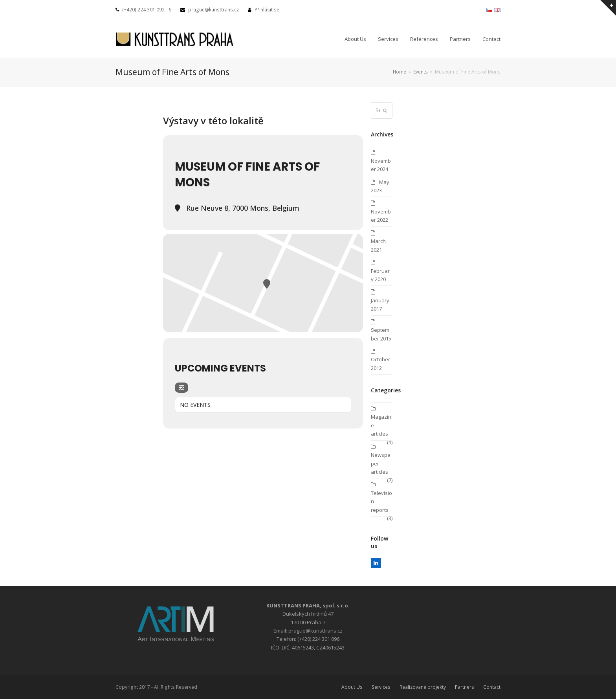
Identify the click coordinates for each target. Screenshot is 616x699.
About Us (352, 687)
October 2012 (380, 363)
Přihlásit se (267, 10)
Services (381, 687)
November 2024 (381, 165)
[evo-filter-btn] (181, 388)
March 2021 (378, 245)
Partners (465, 687)
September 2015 (381, 334)
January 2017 (380, 304)
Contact (492, 687)
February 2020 (380, 275)
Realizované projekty (423, 687)
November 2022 (381, 216)
